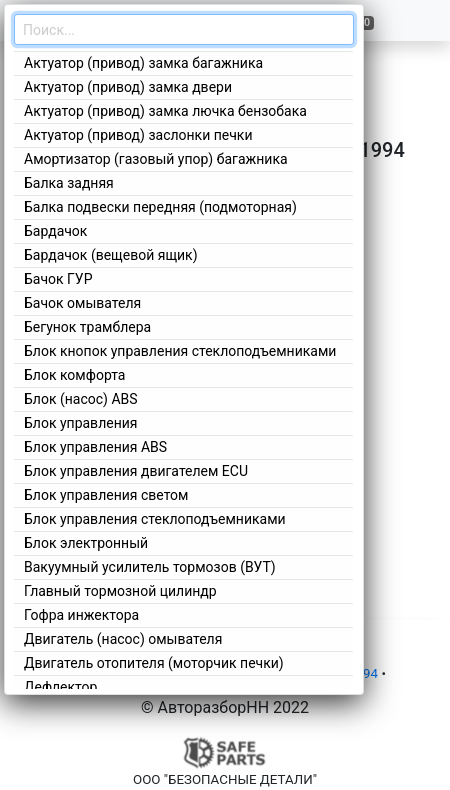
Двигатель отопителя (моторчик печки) (154, 663)
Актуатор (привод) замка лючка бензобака (165, 111)
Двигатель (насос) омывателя (123, 639)
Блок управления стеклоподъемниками (155, 519)
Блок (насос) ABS (81, 399)
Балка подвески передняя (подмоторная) (160, 207)
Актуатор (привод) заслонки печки (138, 135)
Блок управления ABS (95, 447)
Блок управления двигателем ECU (136, 471)
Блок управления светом (106, 495)
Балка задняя (69, 183)
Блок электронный (86, 543)
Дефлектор (60, 687)
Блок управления (80, 423)
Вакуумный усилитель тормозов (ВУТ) (150, 567)
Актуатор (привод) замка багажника (143, 63)
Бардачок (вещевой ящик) (111, 255)
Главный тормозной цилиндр (120, 591)
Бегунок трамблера (87, 327)
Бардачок (55, 231)
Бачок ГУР (58, 279)
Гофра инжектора (81, 615)
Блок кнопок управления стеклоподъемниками (180, 351)
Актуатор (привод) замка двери (128, 87)
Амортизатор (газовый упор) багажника (156, 159)
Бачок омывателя (82, 303)
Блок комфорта (74, 375)
